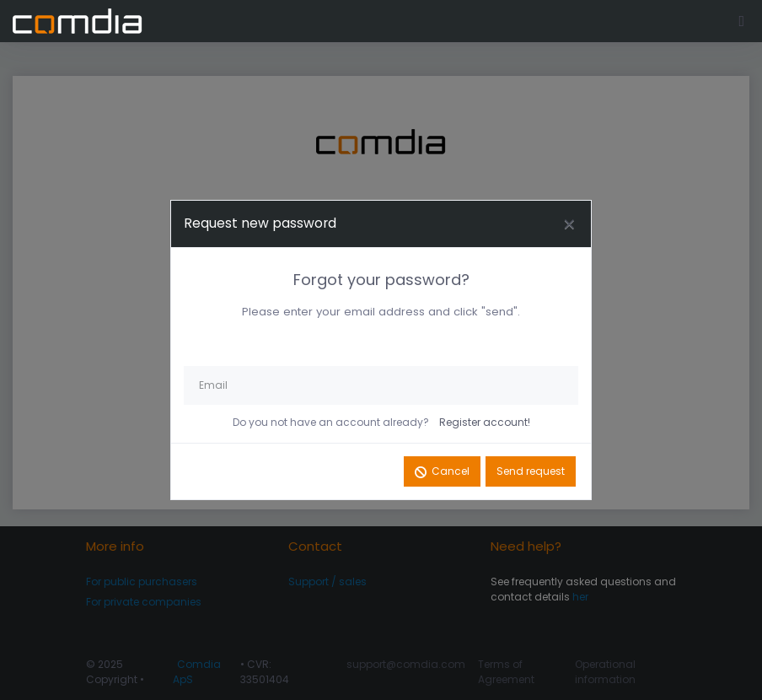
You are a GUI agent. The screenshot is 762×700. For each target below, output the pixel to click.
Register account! (485, 422)
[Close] (569, 224)
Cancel (451, 471)
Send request (531, 471)
